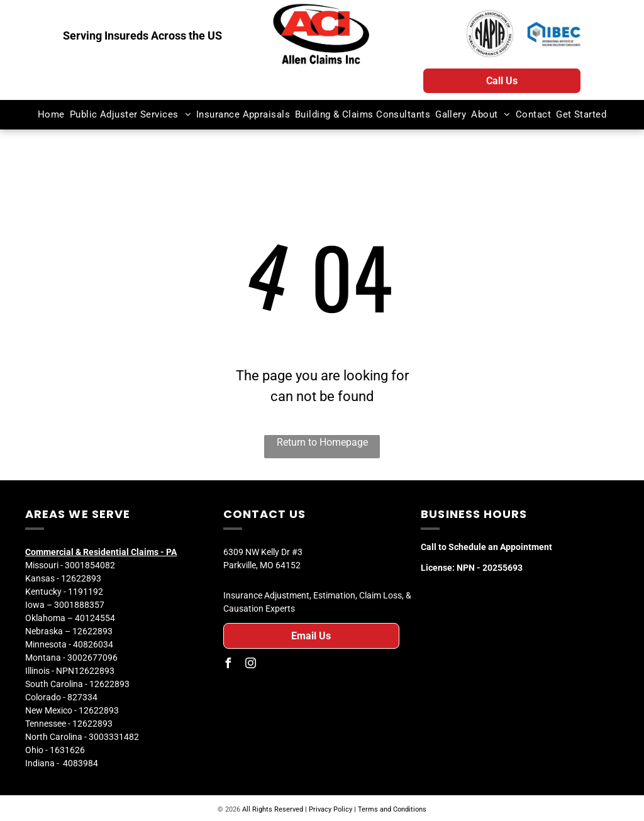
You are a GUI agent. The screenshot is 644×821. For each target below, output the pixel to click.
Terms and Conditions (392, 809)
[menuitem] (51, 115)
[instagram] (251, 665)
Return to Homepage (322, 442)
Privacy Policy (330, 809)
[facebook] (228, 665)
